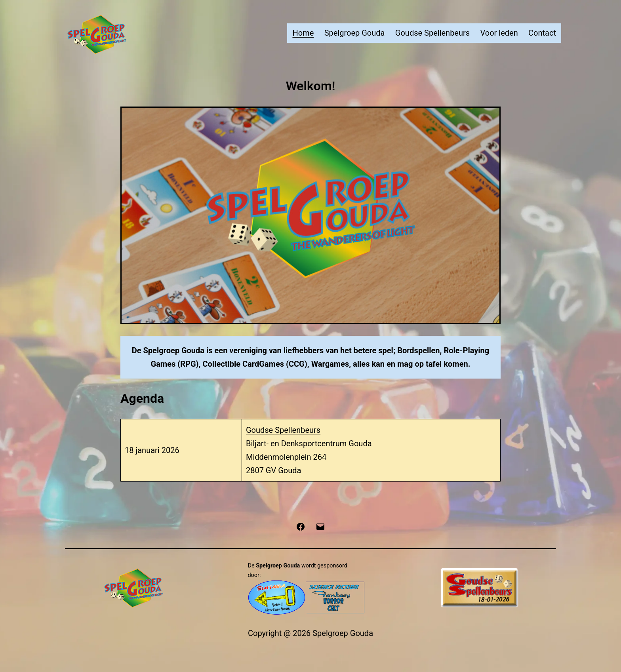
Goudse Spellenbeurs (432, 33)
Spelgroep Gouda (355, 33)
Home (303, 33)
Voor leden (499, 33)
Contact (542, 33)
